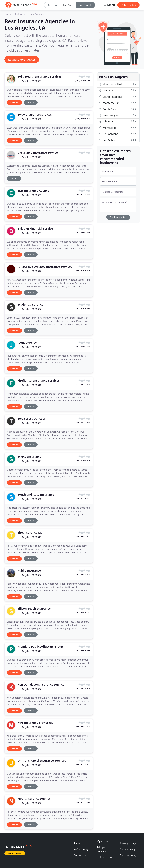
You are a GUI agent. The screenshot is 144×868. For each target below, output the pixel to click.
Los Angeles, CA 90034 (29, 689)
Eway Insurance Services (35, 114)
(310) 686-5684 (83, 651)
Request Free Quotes (22, 59)
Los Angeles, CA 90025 (29, 81)
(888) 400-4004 (83, 461)
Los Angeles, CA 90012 (29, 271)
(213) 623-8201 (83, 765)
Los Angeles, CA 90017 (29, 727)
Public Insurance (29, 571)
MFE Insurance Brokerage (36, 723)
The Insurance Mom (31, 533)
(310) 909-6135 (83, 81)
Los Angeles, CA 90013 (29, 765)
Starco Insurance (29, 457)
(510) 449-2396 (83, 347)
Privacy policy (128, 843)
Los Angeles (37, 14)
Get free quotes (118, 217)
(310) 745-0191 (83, 613)
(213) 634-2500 (83, 727)
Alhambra (118, 121)
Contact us (80, 855)
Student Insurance (31, 305)
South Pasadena (118, 97)
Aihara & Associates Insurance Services (45, 267)
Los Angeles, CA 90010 (29, 157)
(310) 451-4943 (83, 689)
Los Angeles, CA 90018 (29, 461)
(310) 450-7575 (83, 233)
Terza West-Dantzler (32, 419)
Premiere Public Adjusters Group (40, 647)
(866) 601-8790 (83, 195)
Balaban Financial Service (35, 229)
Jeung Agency (27, 343)
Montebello (118, 128)
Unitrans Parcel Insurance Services (42, 761)
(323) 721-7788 (83, 803)
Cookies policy (128, 855)
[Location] (69, 5)
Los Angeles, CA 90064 (29, 309)
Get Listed (128, 5)
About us (79, 843)
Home (8, 14)
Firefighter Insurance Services (39, 381)
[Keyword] (52, 5)
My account (104, 841)
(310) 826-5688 (83, 309)
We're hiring (81, 849)
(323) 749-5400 (83, 119)
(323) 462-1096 (83, 423)
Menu (109, 5)
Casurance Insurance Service (38, 153)
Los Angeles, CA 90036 (29, 195)
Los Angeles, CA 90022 (29, 803)
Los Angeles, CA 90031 (29, 499)
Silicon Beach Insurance (34, 609)
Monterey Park (118, 103)
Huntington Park (118, 84)
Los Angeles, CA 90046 (29, 537)
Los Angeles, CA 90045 (29, 613)
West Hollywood (118, 115)
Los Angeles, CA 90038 (29, 423)
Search (86, 5)
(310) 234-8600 (83, 575)
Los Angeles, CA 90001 (29, 119)
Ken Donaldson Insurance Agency (41, 685)
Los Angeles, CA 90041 (29, 385)
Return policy (128, 849)
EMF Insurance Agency (33, 191)
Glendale (118, 90)
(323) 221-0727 (83, 499)
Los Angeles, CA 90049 (29, 651)
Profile (31, 103)
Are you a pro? (15, 853)
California (21, 14)
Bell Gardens (118, 134)
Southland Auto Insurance (36, 495)
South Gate (118, 109)
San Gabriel (118, 140)
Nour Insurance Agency (34, 799)
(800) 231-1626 (83, 385)
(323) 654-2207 (83, 537)
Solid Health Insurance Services (40, 76)
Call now (14, 103)
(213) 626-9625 (83, 271)
